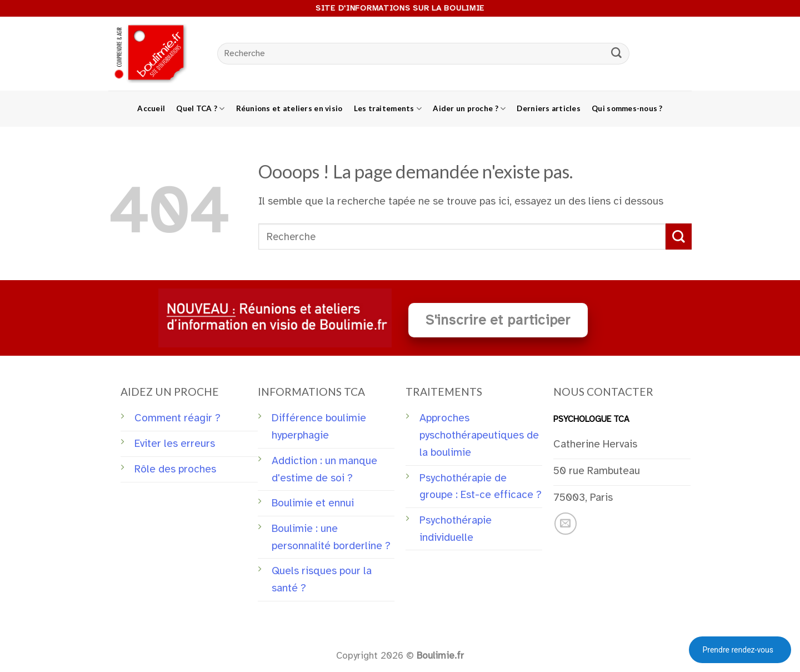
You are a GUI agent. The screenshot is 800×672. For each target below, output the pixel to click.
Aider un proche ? (469, 109)
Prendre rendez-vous (738, 650)
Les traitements (388, 109)
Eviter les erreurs (175, 444)
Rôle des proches (175, 469)
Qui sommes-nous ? (627, 108)
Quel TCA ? (200, 109)
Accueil (151, 108)
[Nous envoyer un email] (566, 524)
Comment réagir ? (177, 418)
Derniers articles (549, 108)
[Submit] (617, 54)
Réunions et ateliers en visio (289, 108)
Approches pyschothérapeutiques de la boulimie (479, 435)
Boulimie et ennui (313, 503)
